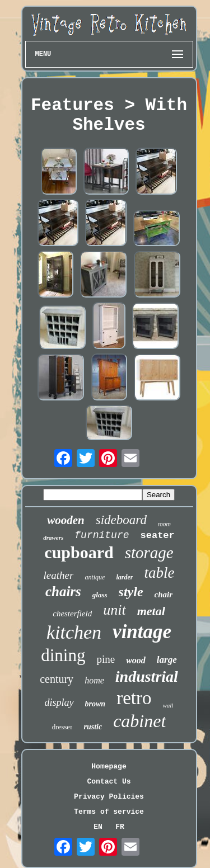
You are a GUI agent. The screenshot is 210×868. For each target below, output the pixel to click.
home (94, 680)
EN (98, 827)
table (159, 573)
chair (164, 595)
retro (134, 698)
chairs (63, 591)
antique (95, 577)
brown (95, 704)
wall (168, 705)
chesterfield (72, 614)
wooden (66, 520)
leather (59, 575)
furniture (102, 535)
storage (149, 553)
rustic (93, 727)
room (164, 524)
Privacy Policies (109, 797)
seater (158, 536)
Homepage (109, 766)
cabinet (139, 721)
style (131, 592)
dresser (62, 727)
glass (100, 595)
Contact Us (109, 782)
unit (114, 610)
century (57, 679)
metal (151, 611)
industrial (147, 676)
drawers (53, 537)
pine (106, 659)
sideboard (121, 520)
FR (120, 827)
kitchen (74, 632)
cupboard (79, 552)
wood (136, 660)
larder (124, 577)
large (167, 660)
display (59, 702)
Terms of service (109, 812)
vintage (142, 632)
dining (63, 655)
